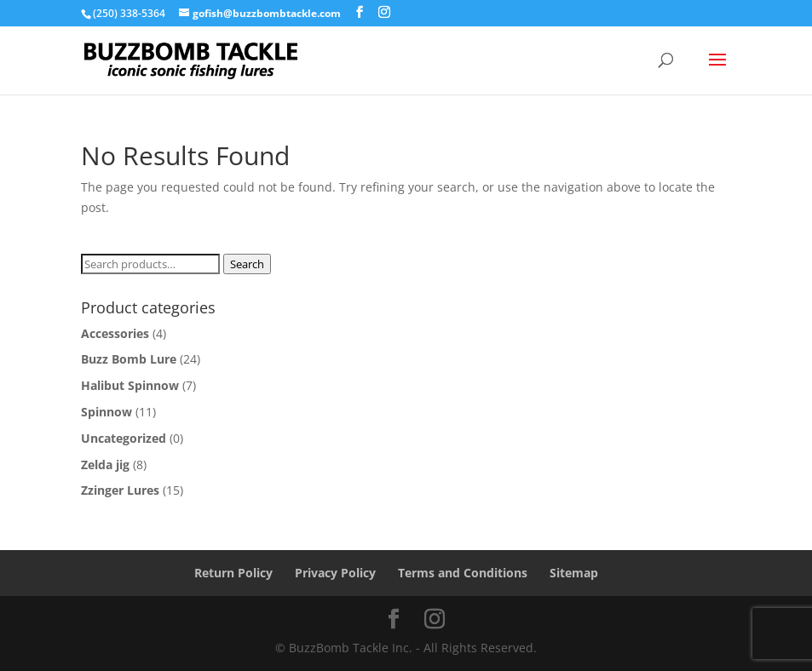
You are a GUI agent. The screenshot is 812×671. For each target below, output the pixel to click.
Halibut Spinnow (130, 385)
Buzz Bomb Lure (129, 359)
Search (247, 264)
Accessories (115, 333)
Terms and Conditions (463, 573)
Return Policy (233, 573)
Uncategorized (124, 438)
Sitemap (574, 573)
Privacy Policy (335, 573)
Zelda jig (105, 465)
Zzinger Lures (120, 490)
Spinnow (107, 412)
